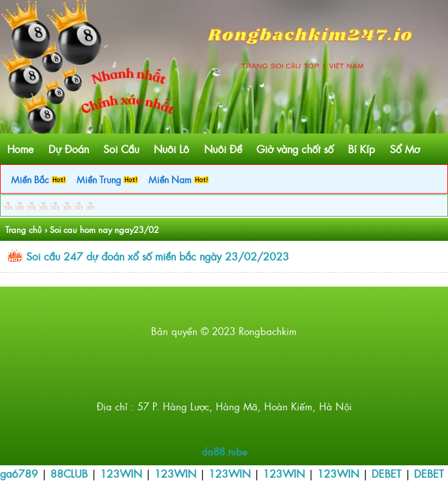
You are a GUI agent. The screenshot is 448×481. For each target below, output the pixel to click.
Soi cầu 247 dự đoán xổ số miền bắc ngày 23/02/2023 (158, 256)
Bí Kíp (361, 149)
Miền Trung (107, 179)
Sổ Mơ (405, 149)
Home (20, 149)
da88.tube (224, 451)
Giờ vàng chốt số (295, 149)
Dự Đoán (69, 149)
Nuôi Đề (223, 149)
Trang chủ (24, 229)
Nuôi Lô (171, 149)
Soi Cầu (121, 149)
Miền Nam (179, 179)
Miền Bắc (39, 179)
